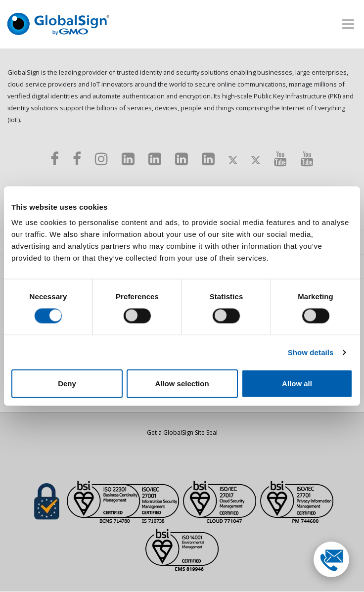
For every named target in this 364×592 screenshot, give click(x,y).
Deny (67, 384)
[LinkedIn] (128, 159)
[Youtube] (280, 159)
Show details (311, 352)
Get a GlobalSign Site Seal (182, 433)
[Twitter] (233, 159)
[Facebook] (55, 159)
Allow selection (182, 384)
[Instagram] (101, 159)
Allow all (297, 384)
